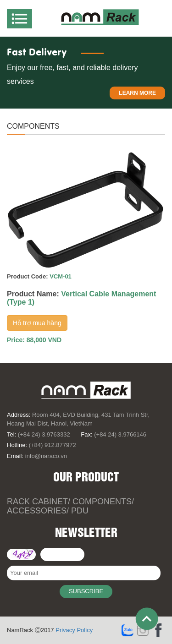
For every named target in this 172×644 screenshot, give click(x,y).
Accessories (37, 511)
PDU (80, 511)
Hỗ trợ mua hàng (37, 323)
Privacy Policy (74, 630)
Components (102, 502)
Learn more (137, 93)
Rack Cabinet (37, 502)
